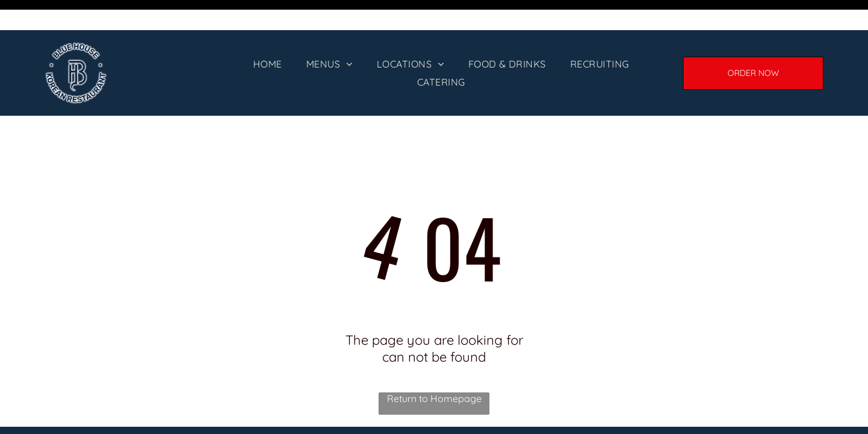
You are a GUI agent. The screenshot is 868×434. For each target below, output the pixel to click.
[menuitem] (268, 34)
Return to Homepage (434, 368)
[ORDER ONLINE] (753, 43)
